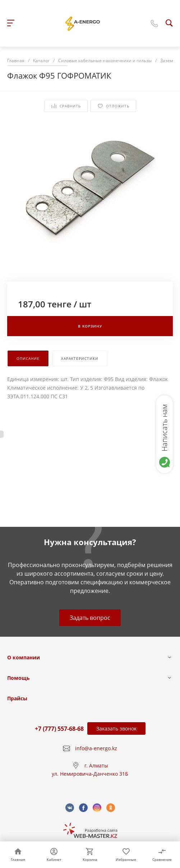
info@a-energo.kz (96, 748)
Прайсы (17, 698)
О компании (24, 657)
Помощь (19, 678)
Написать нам (164, 428)
